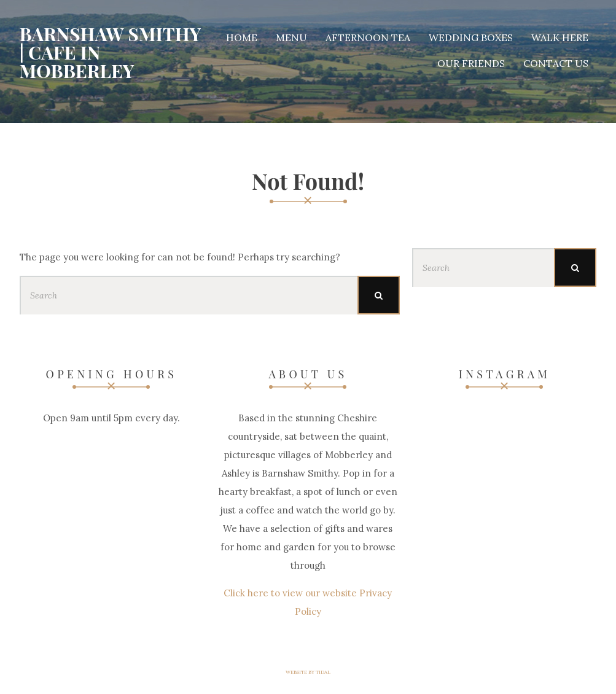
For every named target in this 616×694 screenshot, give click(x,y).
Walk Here (560, 37)
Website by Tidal (308, 672)
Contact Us (556, 63)
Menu (291, 37)
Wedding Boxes (471, 37)
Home (242, 37)
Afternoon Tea (368, 37)
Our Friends (471, 63)
